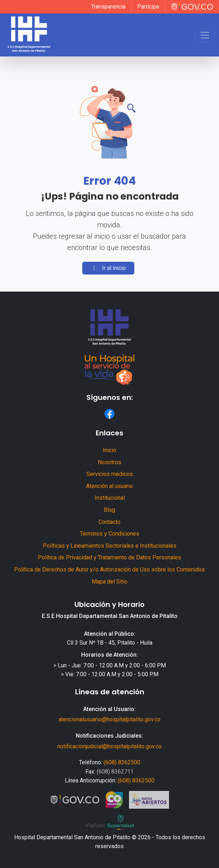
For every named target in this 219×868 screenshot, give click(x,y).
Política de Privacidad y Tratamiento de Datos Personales (109, 557)
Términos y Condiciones (109, 534)
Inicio (109, 450)
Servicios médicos (110, 474)
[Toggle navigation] (205, 35)
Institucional (110, 498)
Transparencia (108, 7)
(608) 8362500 (122, 762)
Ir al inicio (108, 268)
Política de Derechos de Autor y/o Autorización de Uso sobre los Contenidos (109, 569)
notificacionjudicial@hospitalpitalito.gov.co (109, 746)
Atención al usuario (109, 486)
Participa (148, 7)
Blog (109, 510)
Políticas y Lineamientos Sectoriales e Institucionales (110, 546)
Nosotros (109, 462)
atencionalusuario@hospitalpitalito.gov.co (109, 719)
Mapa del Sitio (110, 582)
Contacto (109, 522)
